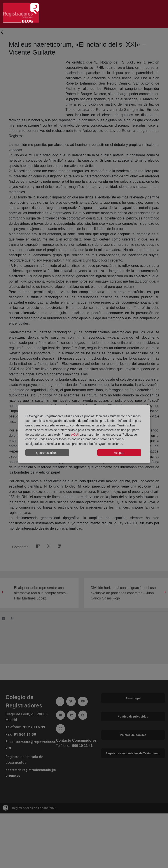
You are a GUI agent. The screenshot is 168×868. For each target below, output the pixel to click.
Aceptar (119, 453)
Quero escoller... (47, 453)
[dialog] (84, 434)
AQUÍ (75, 435)
